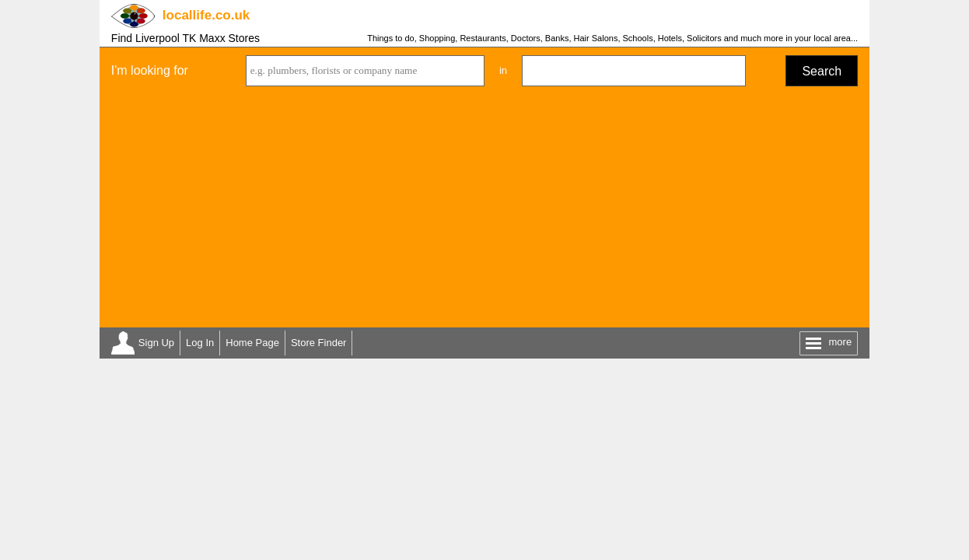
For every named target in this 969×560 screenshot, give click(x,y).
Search (822, 71)
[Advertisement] (484, 211)
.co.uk (206, 15)
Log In (200, 343)
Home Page (252, 343)
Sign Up (156, 343)
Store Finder (319, 343)
